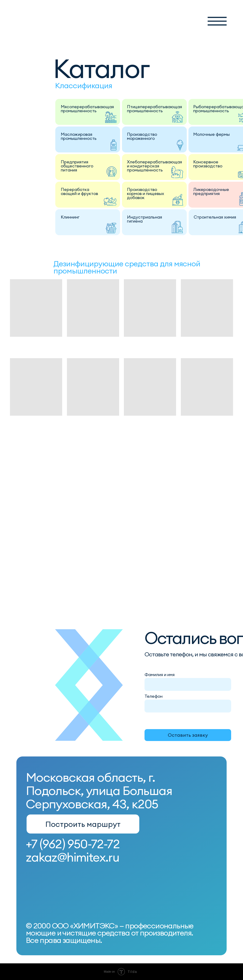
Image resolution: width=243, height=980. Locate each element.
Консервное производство (208, 164)
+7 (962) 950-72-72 (73, 844)
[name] (188, 684)
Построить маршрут (83, 824)
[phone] (188, 706)
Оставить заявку (188, 735)
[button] (217, 21)
